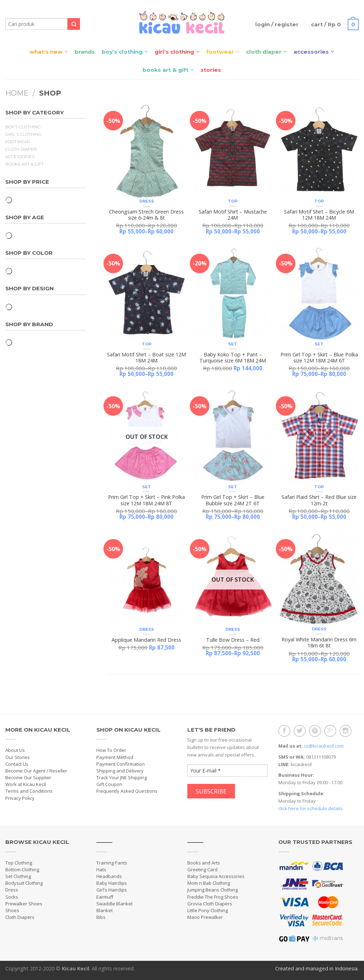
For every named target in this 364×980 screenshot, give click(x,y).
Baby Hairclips (112, 883)
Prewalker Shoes (24, 904)
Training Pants (112, 863)
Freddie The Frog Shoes (213, 897)
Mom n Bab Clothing (209, 883)
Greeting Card (202, 869)
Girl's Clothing (23, 134)
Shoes (12, 910)
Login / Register (277, 24)
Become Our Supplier (28, 777)
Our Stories (18, 757)
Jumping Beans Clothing (213, 890)
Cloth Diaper (264, 52)
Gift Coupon (109, 784)
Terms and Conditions (29, 791)
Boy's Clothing (23, 127)
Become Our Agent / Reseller (36, 771)
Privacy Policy (20, 798)
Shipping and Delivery (120, 771)
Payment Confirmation (121, 764)
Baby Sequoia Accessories (216, 876)
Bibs (101, 917)
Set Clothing (18, 876)
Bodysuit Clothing (24, 883)
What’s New (46, 52)
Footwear (220, 52)
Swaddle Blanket (114, 904)
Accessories (311, 52)
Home (17, 93)
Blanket (105, 910)
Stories (211, 70)
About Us (15, 750)
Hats (101, 869)
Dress (147, 201)
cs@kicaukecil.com (324, 746)
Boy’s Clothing (122, 52)
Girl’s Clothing (174, 52)
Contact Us (17, 764)
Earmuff (105, 897)
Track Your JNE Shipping (122, 777)
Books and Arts (204, 863)
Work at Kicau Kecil (26, 784)
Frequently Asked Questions (127, 791)
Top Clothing (19, 863)
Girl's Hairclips (112, 890)
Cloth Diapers (20, 917)
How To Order (111, 750)
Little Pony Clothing (208, 910)
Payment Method (115, 757)
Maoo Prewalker (205, 917)
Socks (12, 897)
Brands (85, 52)
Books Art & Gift (165, 70)
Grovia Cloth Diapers (210, 904)
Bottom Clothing (22, 869)
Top (233, 201)
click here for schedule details (311, 808)
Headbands (109, 876)
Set (233, 344)
